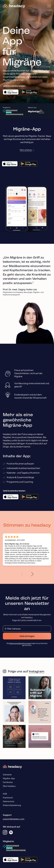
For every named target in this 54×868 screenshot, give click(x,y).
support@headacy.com (14, 819)
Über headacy (9, 786)
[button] (22, 574)
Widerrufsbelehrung (12, 805)
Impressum (8, 798)
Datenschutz (9, 801)
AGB (5, 794)
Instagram (37, 671)
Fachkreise (8, 782)
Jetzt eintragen (27, 636)
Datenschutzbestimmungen (20, 643)
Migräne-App (9, 778)
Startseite (7, 775)
